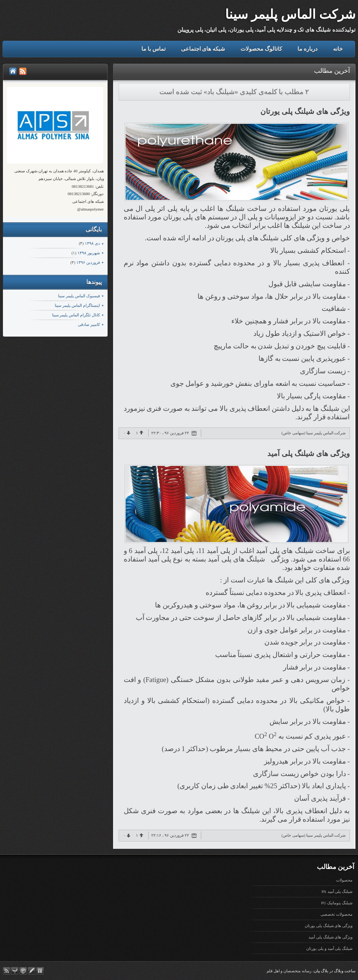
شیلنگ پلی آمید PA (337, 891)
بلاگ (325, 971)
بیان (317, 971)
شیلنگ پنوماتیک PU (337, 903)
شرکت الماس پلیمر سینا (290, 15)
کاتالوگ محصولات (261, 49)
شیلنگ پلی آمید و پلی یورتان (329, 948)
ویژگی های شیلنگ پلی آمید (309, 453)
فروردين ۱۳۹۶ (88, 262)
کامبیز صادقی (89, 324)
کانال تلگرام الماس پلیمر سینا (76, 315)
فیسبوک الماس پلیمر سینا (79, 296)
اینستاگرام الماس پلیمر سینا (77, 305)
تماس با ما (153, 49)
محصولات (344, 880)
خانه (338, 49)
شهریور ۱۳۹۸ (89, 253)
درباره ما (308, 49)
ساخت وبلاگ (345, 971)
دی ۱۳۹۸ (92, 243)
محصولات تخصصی (337, 914)
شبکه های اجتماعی (203, 49)
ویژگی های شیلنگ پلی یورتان (305, 111)
